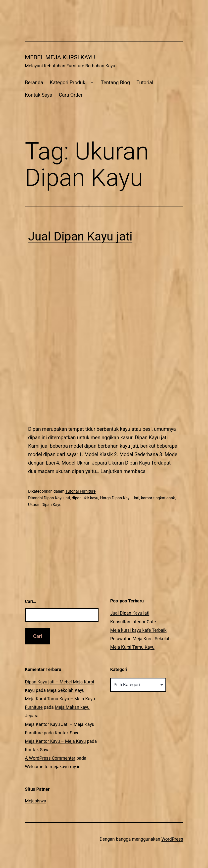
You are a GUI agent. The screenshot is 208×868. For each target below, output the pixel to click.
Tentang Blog (115, 82)
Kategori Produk (68, 82)
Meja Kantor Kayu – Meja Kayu (55, 741)
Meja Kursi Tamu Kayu (132, 647)
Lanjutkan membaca (123, 471)
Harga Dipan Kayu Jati (120, 498)
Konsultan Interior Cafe (133, 622)
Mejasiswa (36, 801)
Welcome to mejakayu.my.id (53, 767)
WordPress (172, 839)
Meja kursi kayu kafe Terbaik (138, 630)
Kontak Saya (39, 95)
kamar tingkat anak (158, 498)
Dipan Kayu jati (57, 498)
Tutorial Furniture (80, 491)
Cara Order (71, 95)
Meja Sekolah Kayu (66, 690)
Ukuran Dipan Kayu (45, 505)
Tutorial (145, 82)
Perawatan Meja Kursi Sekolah (140, 639)
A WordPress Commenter (50, 758)
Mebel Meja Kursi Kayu (60, 57)
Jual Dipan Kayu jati (80, 236)
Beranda (34, 82)
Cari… (30, 601)
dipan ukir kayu (85, 498)
